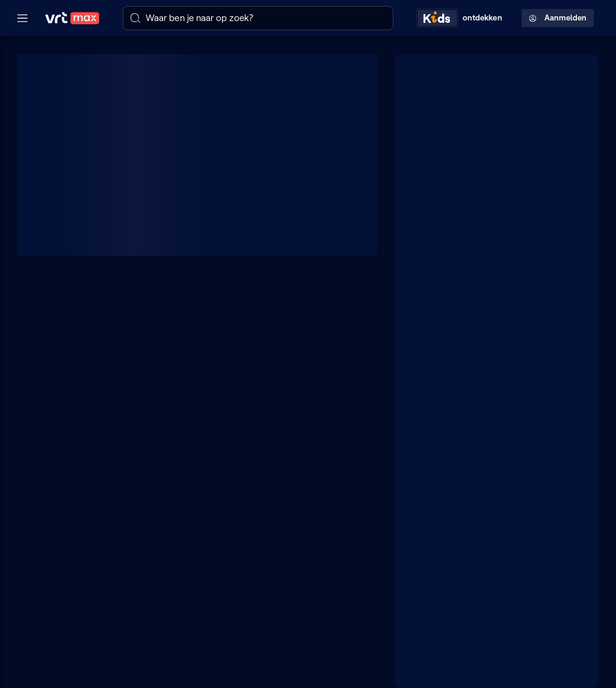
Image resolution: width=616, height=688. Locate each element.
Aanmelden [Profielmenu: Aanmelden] (558, 18)
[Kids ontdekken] (462, 18)
